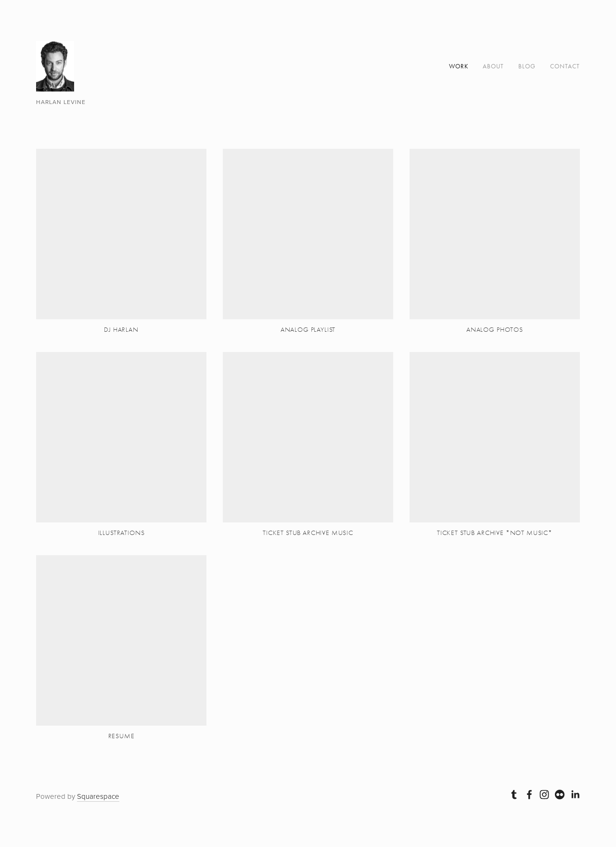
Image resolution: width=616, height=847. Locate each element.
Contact (565, 66)
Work (459, 66)
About (493, 66)
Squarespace (98, 796)
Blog (527, 66)
